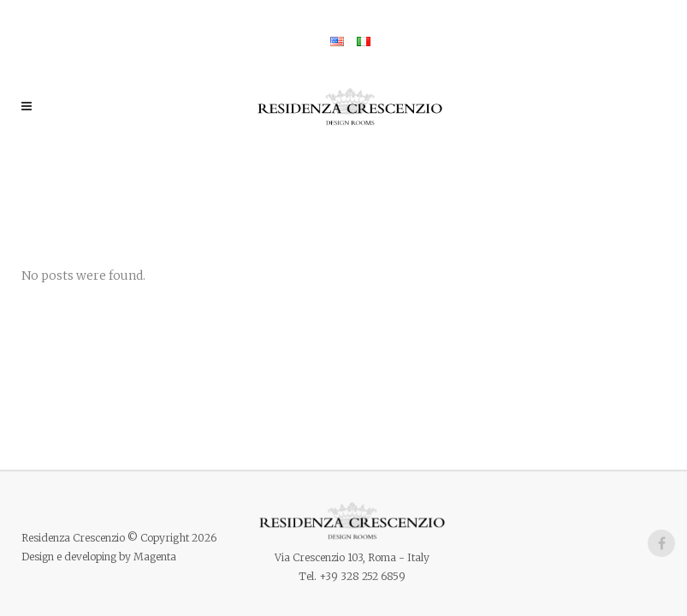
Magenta (155, 557)
